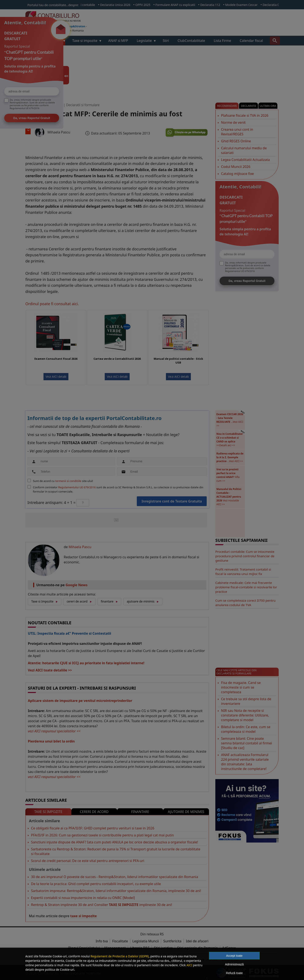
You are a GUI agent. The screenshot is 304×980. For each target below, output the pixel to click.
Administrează (234, 964)
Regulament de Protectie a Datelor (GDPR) (120, 956)
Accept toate (234, 956)
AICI (189, 965)
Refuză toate (234, 973)
